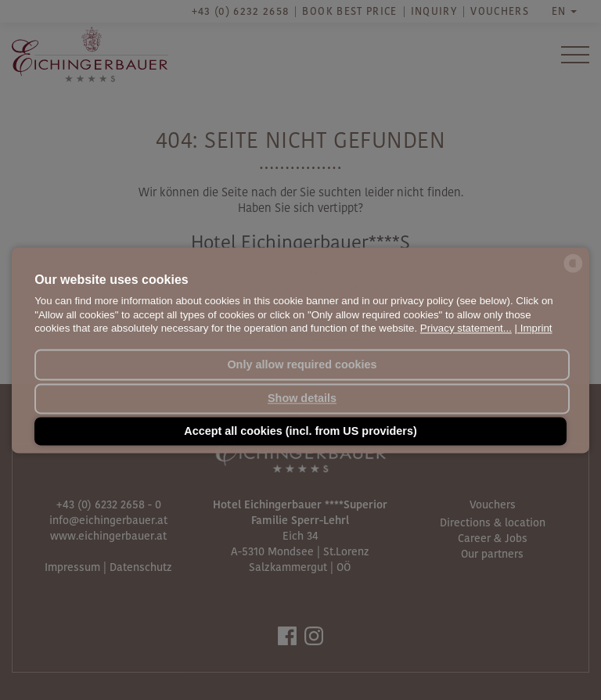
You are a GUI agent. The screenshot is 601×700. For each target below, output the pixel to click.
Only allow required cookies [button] (302, 364)
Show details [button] (302, 399)
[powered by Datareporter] (573, 272)
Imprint (536, 328)
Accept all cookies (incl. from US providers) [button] (300, 431)
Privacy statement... (466, 328)
